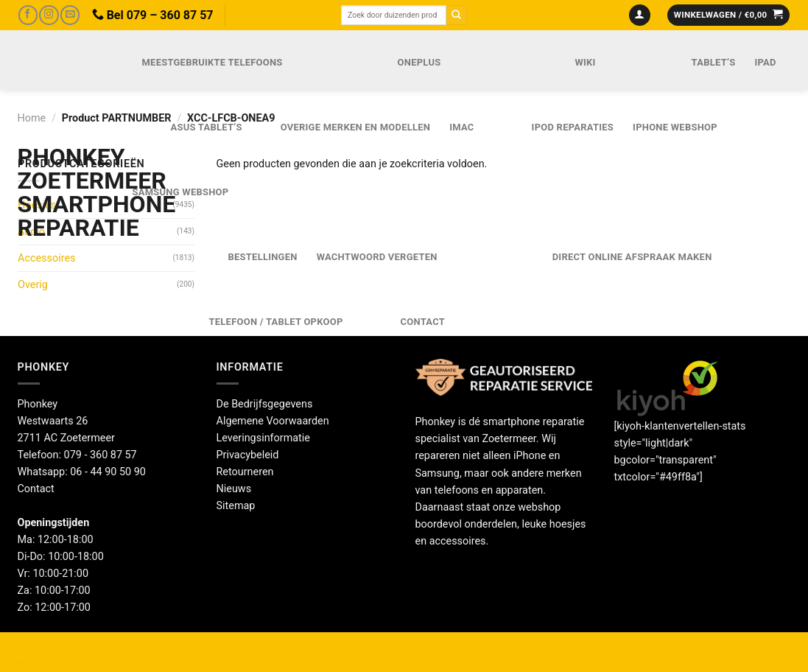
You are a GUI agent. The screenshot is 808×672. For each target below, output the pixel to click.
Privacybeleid (248, 455)
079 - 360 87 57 (101, 455)
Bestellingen (263, 257)
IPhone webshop (675, 127)
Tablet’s (714, 62)
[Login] (640, 15)
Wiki (585, 62)
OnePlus (419, 62)
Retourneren (245, 472)
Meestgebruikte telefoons (212, 62)
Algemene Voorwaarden (273, 421)
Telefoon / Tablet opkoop (276, 322)
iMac (461, 127)
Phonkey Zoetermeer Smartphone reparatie (59, 192)
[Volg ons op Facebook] (28, 15)
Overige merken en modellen (356, 127)
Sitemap (236, 506)
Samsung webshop (181, 192)
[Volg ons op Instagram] (49, 15)
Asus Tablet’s (207, 127)
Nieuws (234, 489)
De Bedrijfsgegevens (265, 404)
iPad (765, 62)
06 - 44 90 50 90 (108, 472)
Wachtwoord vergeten (377, 257)
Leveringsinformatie (263, 438)
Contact (423, 322)
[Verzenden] (457, 15)
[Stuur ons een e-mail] (70, 15)
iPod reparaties (573, 127)
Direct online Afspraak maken (632, 257)
